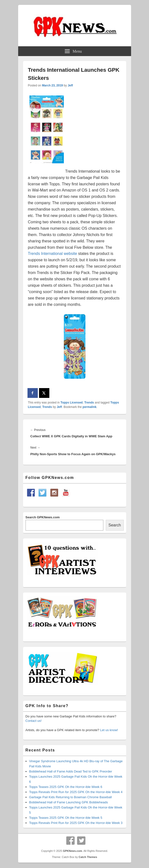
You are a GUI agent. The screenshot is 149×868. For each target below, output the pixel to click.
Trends (89, 403)
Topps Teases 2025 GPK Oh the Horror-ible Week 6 (66, 787)
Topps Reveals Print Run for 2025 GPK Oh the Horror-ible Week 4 (76, 792)
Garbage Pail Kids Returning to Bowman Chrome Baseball (71, 797)
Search (115, 525)
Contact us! (34, 721)
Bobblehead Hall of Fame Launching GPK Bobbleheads (69, 802)
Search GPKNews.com (43, 517)
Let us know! (109, 730)
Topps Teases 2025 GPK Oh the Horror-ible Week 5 (66, 818)
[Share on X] (44, 393)
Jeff (70, 85)
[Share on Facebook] (33, 393)
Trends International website (53, 254)
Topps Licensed (71, 403)
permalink (89, 407)
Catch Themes (88, 857)
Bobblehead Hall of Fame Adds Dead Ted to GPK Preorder (71, 771)
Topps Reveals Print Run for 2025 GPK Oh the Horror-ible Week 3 (76, 823)
